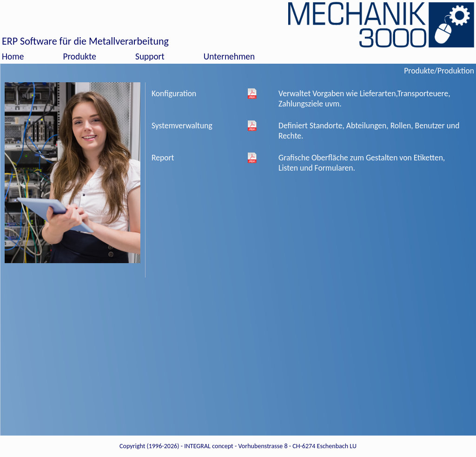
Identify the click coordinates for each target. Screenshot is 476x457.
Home (13, 56)
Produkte (79, 56)
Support (150, 56)
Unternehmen (229, 56)
